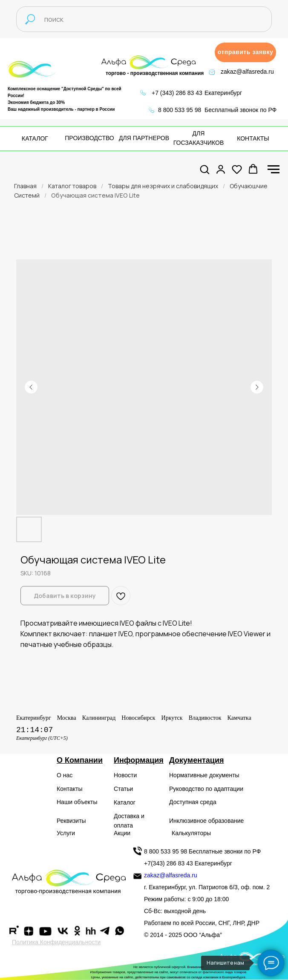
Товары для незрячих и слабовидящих (163, 186)
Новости (125, 775)
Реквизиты (71, 821)
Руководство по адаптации (206, 789)
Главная (25, 186)
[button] (245, 52)
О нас (65, 775)
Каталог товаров (72, 186)
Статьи (123, 789)
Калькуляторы (191, 833)
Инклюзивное (188, 821)
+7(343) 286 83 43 (168, 863)
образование (226, 821)
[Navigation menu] (274, 170)
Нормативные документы (204, 775)
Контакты (69, 789)
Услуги (66, 833)
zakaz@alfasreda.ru (247, 72)
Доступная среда (193, 802)
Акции (122, 833)
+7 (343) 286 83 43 (177, 93)
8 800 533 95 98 (180, 110)
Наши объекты (77, 802)
